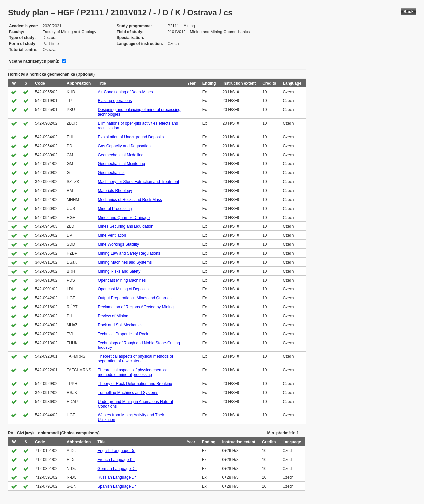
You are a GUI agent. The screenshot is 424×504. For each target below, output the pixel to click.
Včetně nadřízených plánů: (34, 61)
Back (409, 11)
